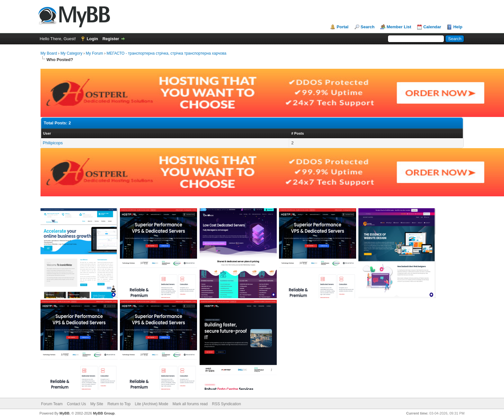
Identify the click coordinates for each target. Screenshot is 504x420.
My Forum (94, 53)
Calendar (432, 27)
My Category (71, 53)
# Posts (297, 133)
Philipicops (53, 143)
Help (458, 27)
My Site (97, 404)
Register (111, 39)
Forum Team (52, 404)
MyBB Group (104, 413)
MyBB (64, 413)
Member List (399, 27)
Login (92, 39)
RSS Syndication (227, 404)
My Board (49, 53)
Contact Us (76, 404)
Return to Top (119, 404)
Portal (342, 27)
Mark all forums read (190, 404)
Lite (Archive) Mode (151, 404)
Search (368, 27)
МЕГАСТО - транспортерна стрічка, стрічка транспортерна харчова (167, 53)
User (47, 133)
